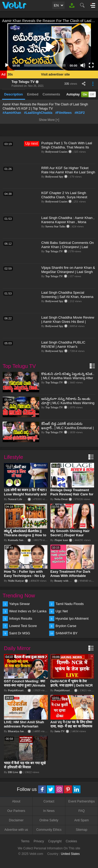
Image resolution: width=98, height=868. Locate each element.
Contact (49, 801)
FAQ (82, 811)
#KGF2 (80, 113)
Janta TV (60, 731)
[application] (49, 47)
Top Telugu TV (23, 82)
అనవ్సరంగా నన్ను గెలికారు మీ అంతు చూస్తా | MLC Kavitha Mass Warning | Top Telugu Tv (68, 403)
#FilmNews (63, 113)
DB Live (13, 772)
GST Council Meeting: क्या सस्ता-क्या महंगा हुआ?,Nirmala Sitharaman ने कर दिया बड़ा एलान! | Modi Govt (25, 687)
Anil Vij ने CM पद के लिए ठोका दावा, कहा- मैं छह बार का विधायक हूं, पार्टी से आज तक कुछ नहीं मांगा (72, 726)
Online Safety (49, 820)
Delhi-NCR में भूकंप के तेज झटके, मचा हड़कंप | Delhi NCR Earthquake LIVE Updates (72, 685)
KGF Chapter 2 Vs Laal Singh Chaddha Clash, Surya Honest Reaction (64, 197)
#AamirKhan (12, 113)
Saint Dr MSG (20, 633)
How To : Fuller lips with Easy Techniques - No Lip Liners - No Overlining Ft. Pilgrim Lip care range (24, 578)
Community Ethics (49, 830)
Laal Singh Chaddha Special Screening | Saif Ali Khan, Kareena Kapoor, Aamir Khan (67, 297)
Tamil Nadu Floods (70, 604)
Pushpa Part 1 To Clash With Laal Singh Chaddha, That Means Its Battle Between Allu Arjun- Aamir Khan (67, 149)
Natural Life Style (18, 499)
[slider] (45, 65)
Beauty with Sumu (65, 581)
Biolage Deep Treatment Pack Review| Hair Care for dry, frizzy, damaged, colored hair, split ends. (72, 496)
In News (49, 811)
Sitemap (82, 830)
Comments (51, 94)
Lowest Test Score (23, 626)
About (16, 801)
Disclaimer (16, 820)
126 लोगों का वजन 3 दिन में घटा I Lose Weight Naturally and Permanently (25, 494)
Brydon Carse (66, 626)
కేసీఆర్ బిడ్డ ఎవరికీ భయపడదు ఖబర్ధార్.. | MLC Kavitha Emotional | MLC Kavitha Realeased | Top (68, 428)
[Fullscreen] (91, 65)
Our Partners (16, 811)
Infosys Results (21, 618)
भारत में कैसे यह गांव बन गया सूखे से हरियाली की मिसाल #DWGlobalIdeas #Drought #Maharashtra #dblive (25, 769)
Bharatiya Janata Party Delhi (25, 731)
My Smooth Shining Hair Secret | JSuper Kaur (70, 533)
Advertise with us (16, 830)
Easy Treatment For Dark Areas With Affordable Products (70, 576)
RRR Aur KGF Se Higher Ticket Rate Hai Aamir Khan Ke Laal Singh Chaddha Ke (68, 172)
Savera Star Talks (56, 226)
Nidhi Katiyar (16, 581)
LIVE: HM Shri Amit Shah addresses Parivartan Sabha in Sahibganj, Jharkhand (24, 728)
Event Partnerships (81, 801)
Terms (25, 841)
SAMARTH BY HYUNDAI (67, 634)
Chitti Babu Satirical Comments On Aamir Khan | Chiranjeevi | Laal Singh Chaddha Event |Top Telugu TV (68, 249)
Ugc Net (62, 611)
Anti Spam (81, 820)
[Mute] (83, 65)
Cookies (71, 841)
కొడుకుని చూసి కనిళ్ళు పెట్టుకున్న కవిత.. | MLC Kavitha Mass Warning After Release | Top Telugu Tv (68, 378)
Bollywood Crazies (57, 152)
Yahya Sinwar (19, 604)
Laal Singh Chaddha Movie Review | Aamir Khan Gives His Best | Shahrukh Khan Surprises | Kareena (68, 324)
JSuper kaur (61, 540)
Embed (33, 94)
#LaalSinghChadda (38, 113)
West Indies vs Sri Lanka (28, 611)
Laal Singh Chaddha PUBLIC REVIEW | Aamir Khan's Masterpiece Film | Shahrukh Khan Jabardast (67, 349)
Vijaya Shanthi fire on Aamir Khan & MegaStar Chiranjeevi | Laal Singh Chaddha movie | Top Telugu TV (68, 272)
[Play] (7, 65)
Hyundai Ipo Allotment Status (72, 619)
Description (14, 94)
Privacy (39, 841)
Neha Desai (61, 499)
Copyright (55, 841)
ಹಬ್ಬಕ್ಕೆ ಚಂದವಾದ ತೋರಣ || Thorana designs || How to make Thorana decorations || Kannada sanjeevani (25, 537)
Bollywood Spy (54, 176)
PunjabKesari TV (18, 690)
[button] (49, 47)
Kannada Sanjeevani (20, 540)
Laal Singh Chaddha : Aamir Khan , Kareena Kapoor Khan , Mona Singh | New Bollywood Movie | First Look (68, 224)
